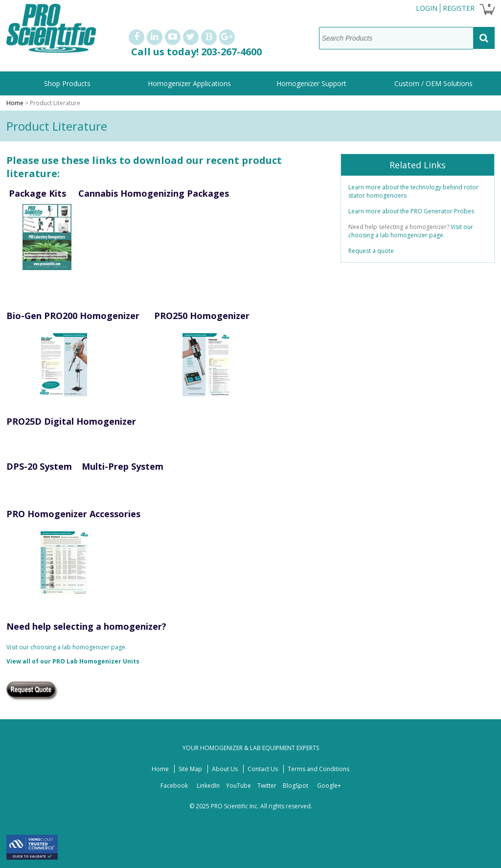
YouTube (239, 786)
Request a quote (371, 251)
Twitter (267, 786)
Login (427, 8)
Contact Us (263, 769)
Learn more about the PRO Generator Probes (412, 211)
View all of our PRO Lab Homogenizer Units (73, 661)
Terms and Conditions (319, 769)
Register (459, 8)
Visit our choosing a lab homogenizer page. (67, 647)
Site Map (190, 769)
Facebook (174, 786)
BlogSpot (296, 786)
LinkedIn (208, 786)
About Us (225, 769)
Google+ (329, 786)
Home (15, 103)
